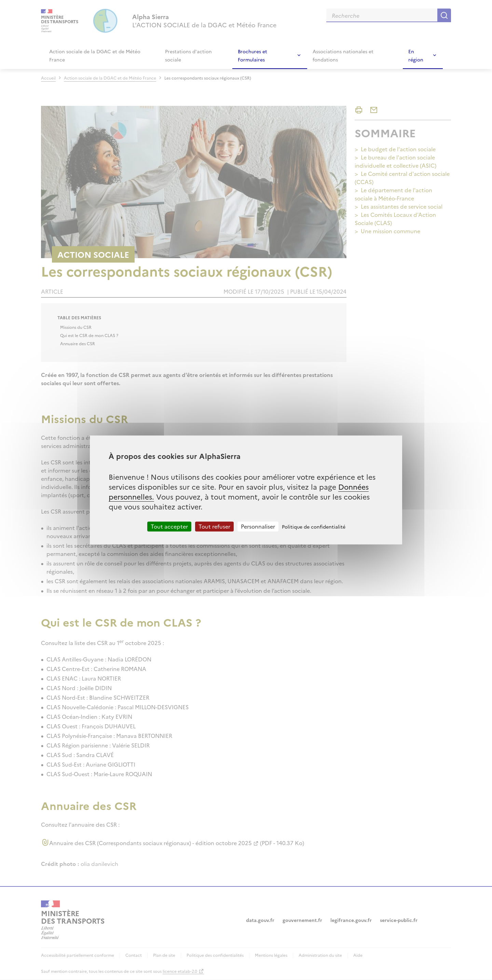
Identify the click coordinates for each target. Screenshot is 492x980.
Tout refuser (214, 526)
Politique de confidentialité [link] (314, 527)
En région (416, 55)
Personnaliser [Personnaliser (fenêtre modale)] (258, 526)
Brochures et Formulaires (252, 55)
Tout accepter (169, 526)
